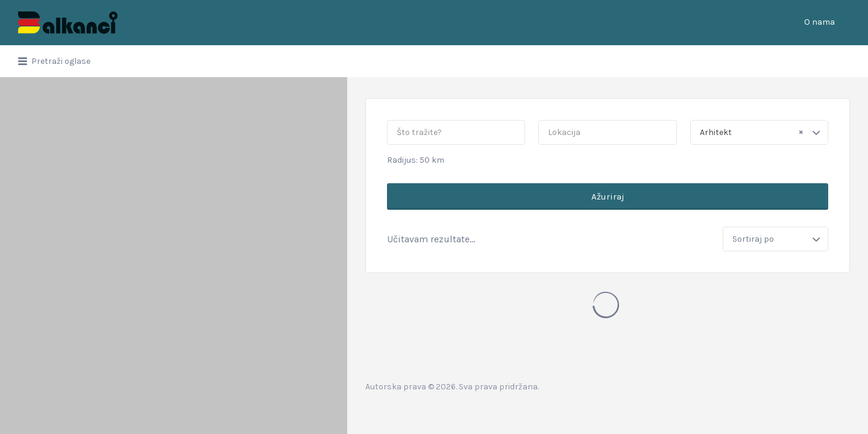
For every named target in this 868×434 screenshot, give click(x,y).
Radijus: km (416, 160)
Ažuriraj (608, 197)
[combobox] (759, 132)
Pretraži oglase (61, 61)
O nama (819, 22)
